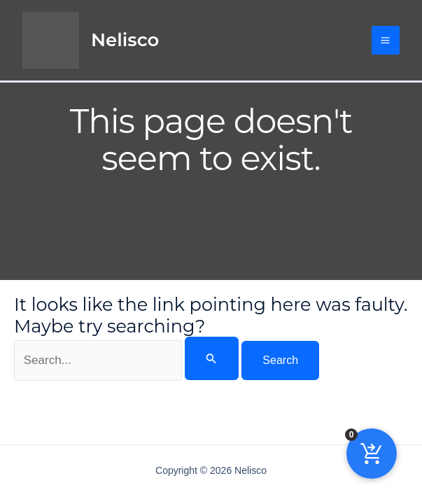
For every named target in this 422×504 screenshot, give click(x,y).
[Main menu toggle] (386, 40)
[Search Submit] (211, 358)
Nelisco (125, 40)
